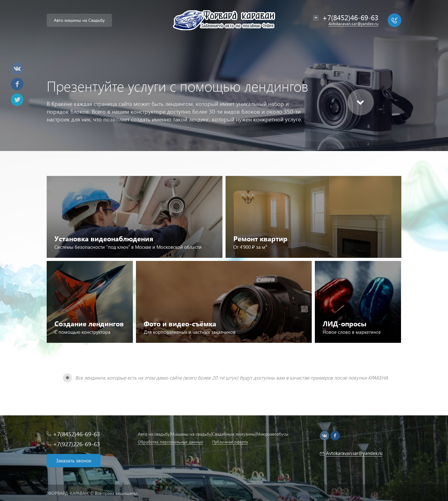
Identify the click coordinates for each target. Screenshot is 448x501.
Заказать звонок (74, 461)
